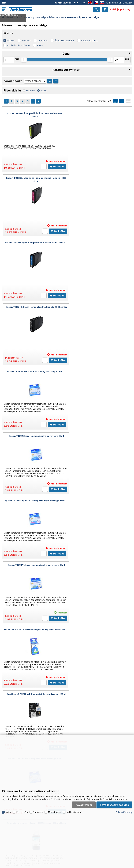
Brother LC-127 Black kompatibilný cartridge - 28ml (100, 372)
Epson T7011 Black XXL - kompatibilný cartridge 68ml (34, 696)
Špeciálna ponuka (64, 41)
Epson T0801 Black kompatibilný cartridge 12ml (34, 436)
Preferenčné (22, 806)
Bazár (40, 45)
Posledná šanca (90, 41)
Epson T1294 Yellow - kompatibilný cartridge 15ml (100, 307)
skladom (30, 91)
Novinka (26, 41)
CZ (95, 3)
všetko (44, 91)
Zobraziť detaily (124, 806)
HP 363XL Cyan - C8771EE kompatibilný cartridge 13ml (34, 567)
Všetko (11, 41)
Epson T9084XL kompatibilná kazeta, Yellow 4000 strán (34, 115)
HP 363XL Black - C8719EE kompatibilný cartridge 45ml (34, 373)
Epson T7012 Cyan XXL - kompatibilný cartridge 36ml (100, 696)
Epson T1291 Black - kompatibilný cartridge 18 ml (34, 242)
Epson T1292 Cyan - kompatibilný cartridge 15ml (100, 242)
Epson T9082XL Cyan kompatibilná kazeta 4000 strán (34, 179)
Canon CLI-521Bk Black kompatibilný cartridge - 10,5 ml (100, 631)
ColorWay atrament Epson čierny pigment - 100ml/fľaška (100, 502)
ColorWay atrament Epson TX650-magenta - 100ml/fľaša (34, 502)
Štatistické (38, 806)
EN (90, 3)
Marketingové (55, 806)
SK (101, 3)
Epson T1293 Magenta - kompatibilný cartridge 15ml (34, 308)
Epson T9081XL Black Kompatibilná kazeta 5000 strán (100, 179)
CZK (84, 2)
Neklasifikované (74, 806)
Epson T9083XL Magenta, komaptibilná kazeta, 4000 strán (100, 115)
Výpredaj (43, 41)
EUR (76, 2)
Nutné (9, 806)
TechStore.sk (22, 9)
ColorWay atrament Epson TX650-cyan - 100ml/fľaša (100, 436)
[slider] (24, 60)
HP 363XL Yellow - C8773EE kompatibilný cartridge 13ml (34, 631)
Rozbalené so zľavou (18, 45)
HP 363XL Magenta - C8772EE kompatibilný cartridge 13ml (100, 567)
